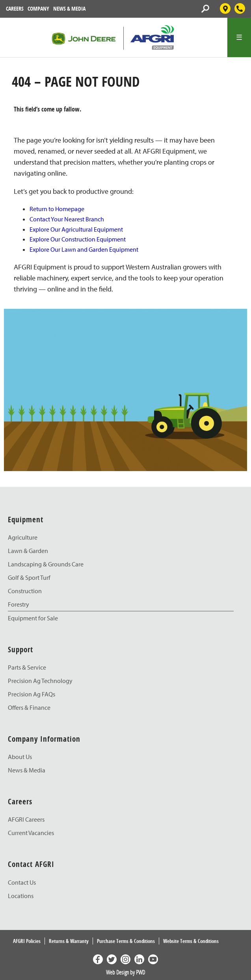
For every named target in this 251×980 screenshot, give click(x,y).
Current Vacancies (31, 833)
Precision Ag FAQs (32, 694)
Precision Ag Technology (40, 681)
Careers (15, 8)
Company (38, 8)
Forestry (19, 604)
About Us (20, 757)
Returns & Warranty (69, 941)
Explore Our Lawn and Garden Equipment (84, 249)
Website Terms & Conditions (191, 941)
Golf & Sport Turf (29, 577)
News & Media (69, 8)
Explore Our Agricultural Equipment (76, 229)
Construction (25, 591)
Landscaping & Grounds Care (46, 564)
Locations (21, 896)
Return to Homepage (57, 209)
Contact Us (22, 882)
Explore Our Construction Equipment (78, 239)
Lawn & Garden (28, 551)
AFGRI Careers (26, 819)
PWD (140, 972)
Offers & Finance (29, 707)
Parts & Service (27, 667)
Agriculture (23, 537)
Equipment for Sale (33, 618)
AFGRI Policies (27, 941)
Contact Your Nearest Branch (67, 219)
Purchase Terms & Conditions (126, 941)
